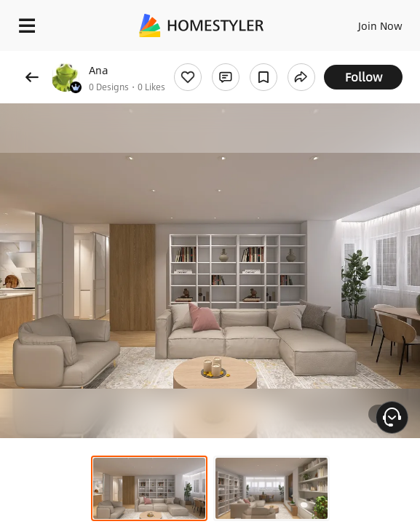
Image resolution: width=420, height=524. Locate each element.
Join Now (380, 25)
